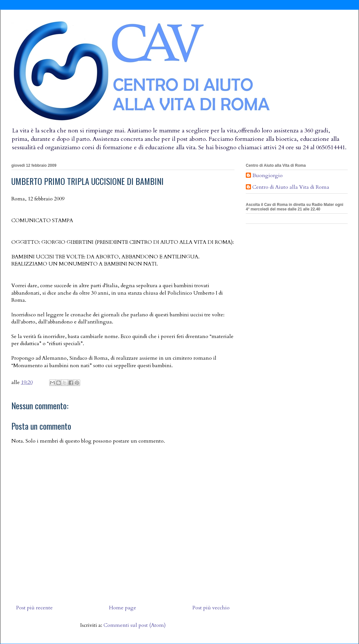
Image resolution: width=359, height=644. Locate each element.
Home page (123, 608)
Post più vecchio (211, 608)
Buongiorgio (267, 176)
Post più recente (34, 608)
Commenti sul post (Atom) (135, 625)
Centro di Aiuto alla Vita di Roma (291, 187)
